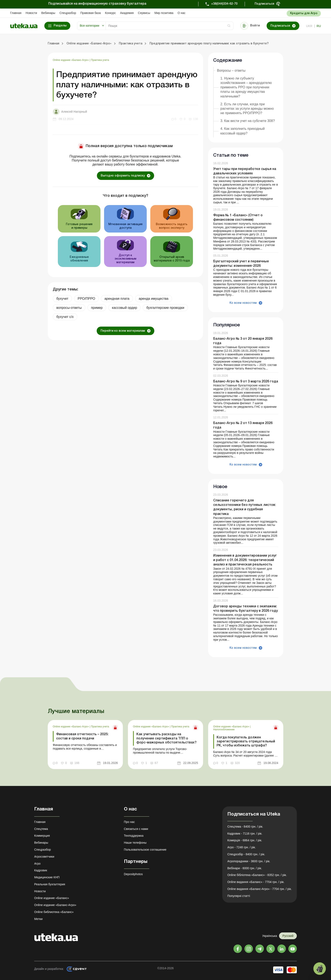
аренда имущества (154, 299)
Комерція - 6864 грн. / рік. (245, 840)
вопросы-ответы (69, 308)
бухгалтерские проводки (165, 308)
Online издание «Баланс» (52, 898)
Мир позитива (164, 13)
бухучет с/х (65, 317)
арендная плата (117, 299)
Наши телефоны (135, 843)
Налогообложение (224, 730)
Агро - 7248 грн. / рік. (242, 847)
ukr (309, 26)
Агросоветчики (44, 857)
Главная (16, 13)
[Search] (170, 26)
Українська (270, 936)
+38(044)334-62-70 (224, 4)
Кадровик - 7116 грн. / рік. (245, 834)
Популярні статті (239, 896)
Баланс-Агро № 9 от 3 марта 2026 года (246, 382)
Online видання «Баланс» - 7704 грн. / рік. (256, 882)
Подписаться (264, 4)
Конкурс (110, 13)
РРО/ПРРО (86, 299)
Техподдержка (134, 836)
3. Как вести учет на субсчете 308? (248, 121)
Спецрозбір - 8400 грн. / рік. (246, 854)
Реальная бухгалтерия (50, 884)
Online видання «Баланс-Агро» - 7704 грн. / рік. (260, 889)
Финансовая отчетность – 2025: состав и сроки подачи (82, 736)
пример (97, 308)
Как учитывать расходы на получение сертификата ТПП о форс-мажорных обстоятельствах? (166, 738)
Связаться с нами (136, 829)
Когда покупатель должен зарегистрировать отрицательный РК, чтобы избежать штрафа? (246, 742)
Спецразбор (68, 13)
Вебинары (48, 13)
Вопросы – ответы (231, 70)
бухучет (62, 299)
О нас (181, 13)
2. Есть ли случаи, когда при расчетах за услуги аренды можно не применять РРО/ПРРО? (247, 109)
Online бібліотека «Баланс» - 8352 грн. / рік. (257, 875)
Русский (288, 936)
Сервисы (144, 13)
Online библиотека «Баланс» (54, 912)
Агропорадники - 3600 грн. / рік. (249, 861)
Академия (127, 13)
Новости (31, 13)
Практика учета (100, 60)
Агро (37, 864)
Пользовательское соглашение (145, 850)
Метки (38, 919)
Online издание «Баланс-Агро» (71, 60)
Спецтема (41, 829)
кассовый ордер (124, 308)
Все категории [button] (90, 26)
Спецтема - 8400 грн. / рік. (245, 827)
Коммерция (42, 836)
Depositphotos (133, 874)
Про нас (129, 822)
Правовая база (90, 13)
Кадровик (41, 870)
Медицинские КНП (47, 877)
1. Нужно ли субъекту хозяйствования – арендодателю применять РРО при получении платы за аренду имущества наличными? (246, 87)
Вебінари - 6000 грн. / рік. (245, 868)
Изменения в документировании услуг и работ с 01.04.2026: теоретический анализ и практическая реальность (245, 560)
